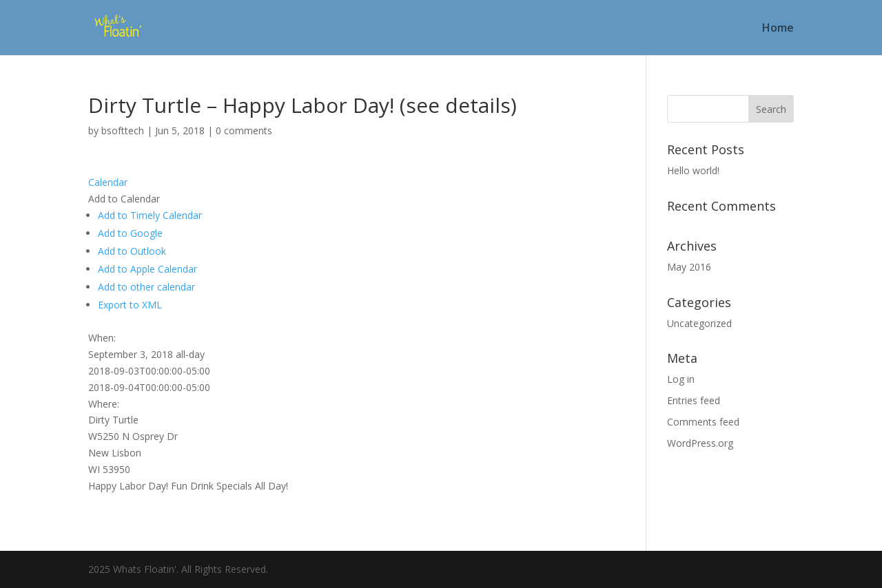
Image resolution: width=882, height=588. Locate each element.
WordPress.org (700, 443)
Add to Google (130, 233)
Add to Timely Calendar (150, 215)
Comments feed (703, 422)
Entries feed (694, 400)
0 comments (244, 130)
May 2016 (689, 267)
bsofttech (123, 130)
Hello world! (693, 170)
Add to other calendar (146, 287)
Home (778, 29)
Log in (681, 379)
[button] (124, 199)
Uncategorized (699, 323)
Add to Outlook (132, 251)
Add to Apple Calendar (147, 269)
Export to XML (130, 305)
